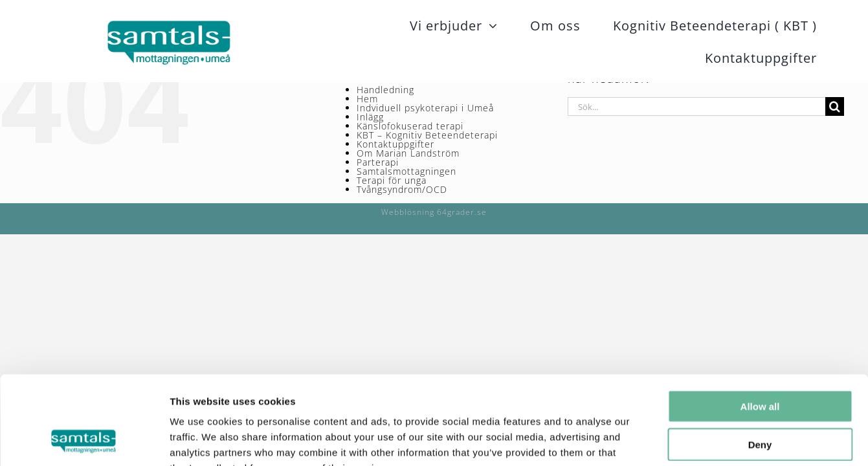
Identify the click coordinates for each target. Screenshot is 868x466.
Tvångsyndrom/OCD (402, 189)
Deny (760, 365)
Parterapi (378, 162)
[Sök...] (696, 106)
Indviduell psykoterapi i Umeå (425, 108)
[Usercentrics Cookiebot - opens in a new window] (84, 441)
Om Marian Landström (408, 153)
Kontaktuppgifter (395, 144)
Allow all (760, 327)
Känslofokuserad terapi (410, 126)
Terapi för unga (392, 180)
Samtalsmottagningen (406, 171)
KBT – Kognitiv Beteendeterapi (427, 135)
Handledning (385, 90)
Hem (367, 99)
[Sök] (835, 106)
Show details (679, 440)
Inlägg (370, 117)
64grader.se (462, 212)
